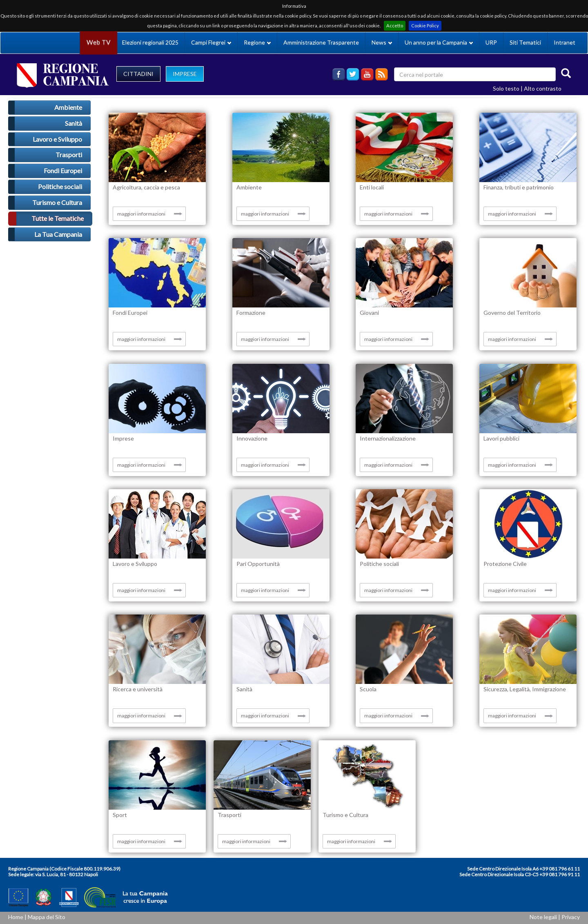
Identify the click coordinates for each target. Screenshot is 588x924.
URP (491, 42)
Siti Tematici (525, 42)
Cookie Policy (425, 26)
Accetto (395, 26)
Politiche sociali (60, 186)
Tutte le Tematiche (58, 218)
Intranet (565, 42)
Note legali (543, 917)
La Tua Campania (58, 234)
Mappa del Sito (47, 917)
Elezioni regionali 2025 (150, 42)
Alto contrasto (543, 88)
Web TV (98, 42)
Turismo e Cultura (57, 202)
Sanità (73, 123)
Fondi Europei (63, 170)
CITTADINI (138, 74)
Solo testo (506, 88)
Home (16, 917)
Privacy (571, 917)
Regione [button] (257, 42)
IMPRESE (185, 74)
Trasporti (69, 155)
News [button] (382, 42)
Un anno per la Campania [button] (439, 42)
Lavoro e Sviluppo (57, 139)
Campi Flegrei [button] (211, 42)
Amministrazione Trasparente (321, 42)
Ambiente (68, 107)
